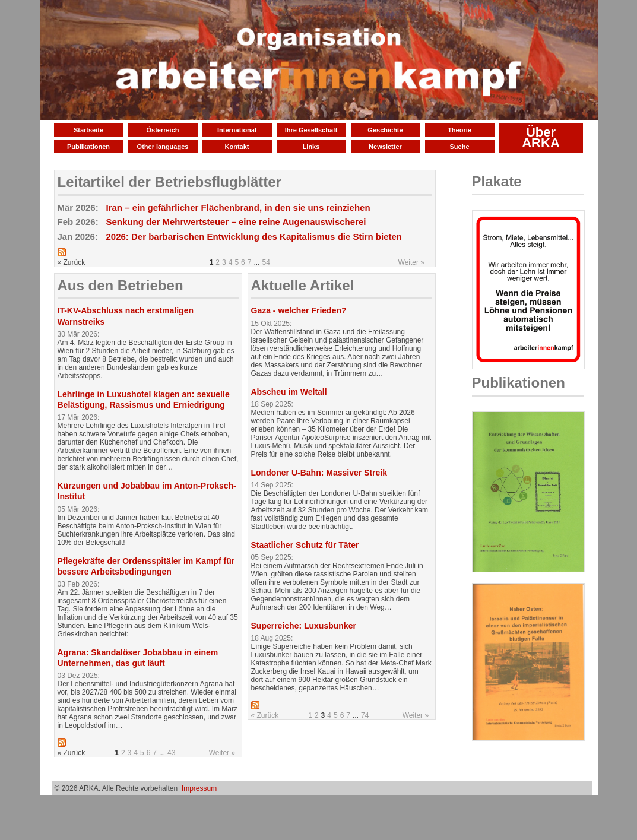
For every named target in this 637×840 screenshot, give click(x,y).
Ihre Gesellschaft (311, 130)
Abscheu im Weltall (289, 392)
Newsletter (385, 147)
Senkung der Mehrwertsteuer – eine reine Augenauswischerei (236, 222)
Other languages (163, 147)
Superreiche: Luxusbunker (304, 626)
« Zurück (265, 715)
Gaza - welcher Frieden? (299, 310)
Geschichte (385, 130)
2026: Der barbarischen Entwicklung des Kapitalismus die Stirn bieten (254, 237)
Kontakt (237, 147)
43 (171, 753)
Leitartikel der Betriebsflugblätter (169, 182)
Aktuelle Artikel (303, 285)
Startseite (88, 130)
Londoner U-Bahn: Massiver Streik (319, 473)
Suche (459, 147)
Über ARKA (541, 137)
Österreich (162, 130)
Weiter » (411, 262)
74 (365, 715)
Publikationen (88, 147)
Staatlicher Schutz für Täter (305, 545)
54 (266, 262)
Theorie (459, 130)
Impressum (199, 788)
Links (311, 147)
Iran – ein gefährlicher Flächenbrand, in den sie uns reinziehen (238, 207)
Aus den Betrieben (121, 285)
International (237, 130)
